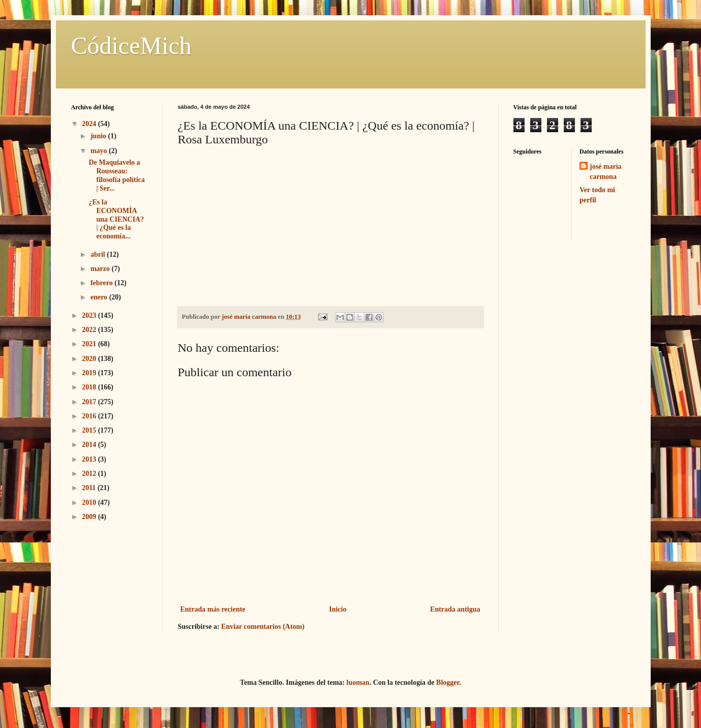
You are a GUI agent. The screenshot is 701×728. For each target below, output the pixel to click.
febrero (102, 283)
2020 (90, 359)
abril (99, 254)
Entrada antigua (455, 609)
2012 (90, 474)
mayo (100, 151)
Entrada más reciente (213, 609)
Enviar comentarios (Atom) (263, 627)
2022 (90, 330)
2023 (90, 315)
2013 (90, 459)
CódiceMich (131, 45)
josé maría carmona (606, 172)
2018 (90, 387)
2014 (90, 445)
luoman (358, 682)
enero (100, 297)
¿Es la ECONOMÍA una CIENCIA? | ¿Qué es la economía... (116, 219)
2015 (90, 430)
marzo (101, 269)
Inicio (338, 609)
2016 (90, 416)
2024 (90, 124)
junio (99, 136)
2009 (90, 517)
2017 (90, 402)
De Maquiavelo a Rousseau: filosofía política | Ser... (116, 175)
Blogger (448, 682)
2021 (90, 344)
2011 (90, 488)
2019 (90, 373)
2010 (90, 503)
